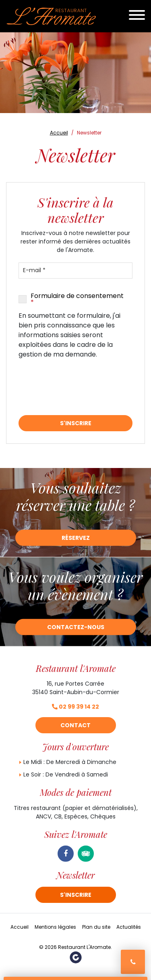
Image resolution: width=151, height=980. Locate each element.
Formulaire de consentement (77, 299)
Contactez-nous (76, 627)
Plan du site (96, 927)
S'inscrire (76, 423)
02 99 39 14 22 (75, 707)
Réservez (76, 538)
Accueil (20, 927)
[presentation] (80, 387)
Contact (75, 725)
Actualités (129, 927)
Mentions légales (55, 927)
